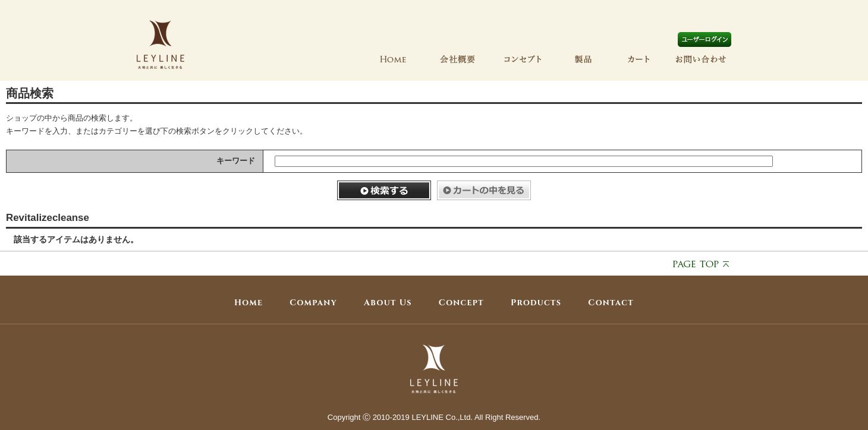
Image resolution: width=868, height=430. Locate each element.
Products (536, 303)
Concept (461, 303)
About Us (388, 303)
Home (249, 303)
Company (313, 303)
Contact (611, 303)
